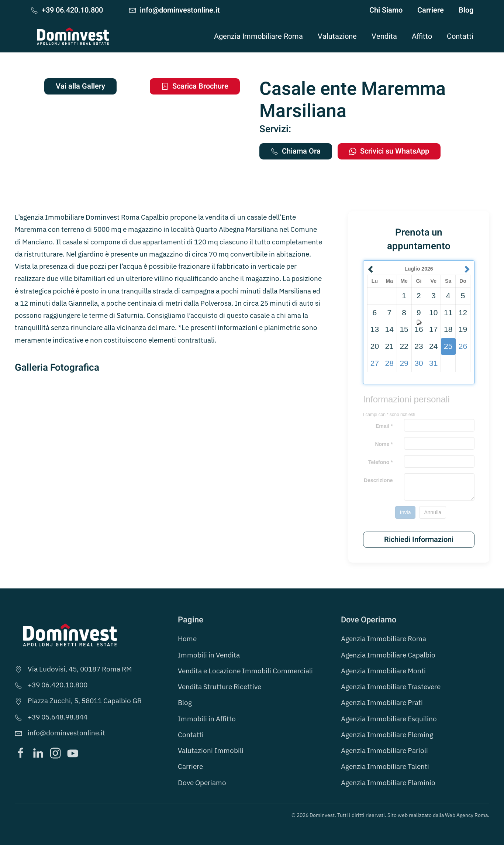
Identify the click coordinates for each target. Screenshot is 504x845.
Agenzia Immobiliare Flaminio (388, 783)
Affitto (422, 36)
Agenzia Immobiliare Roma (384, 639)
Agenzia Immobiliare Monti (383, 671)
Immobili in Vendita (209, 655)
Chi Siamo (386, 10)
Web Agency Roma (466, 815)
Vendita (384, 36)
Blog (466, 10)
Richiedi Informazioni (419, 540)
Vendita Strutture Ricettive (220, 687)
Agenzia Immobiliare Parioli (384, 750)
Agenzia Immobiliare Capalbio (388, 655)
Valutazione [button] (337, 36)
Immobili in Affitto (207, 719)
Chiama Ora (296, 151)
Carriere (431, 10)
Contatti (460, 36)
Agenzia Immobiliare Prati (382, 703)
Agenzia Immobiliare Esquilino (389, 719)
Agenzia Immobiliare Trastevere (391, 687)
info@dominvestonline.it (174, 10)
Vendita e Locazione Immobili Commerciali (245, 671)
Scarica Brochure (195, 86)
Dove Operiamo (202, 783)
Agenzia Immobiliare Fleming (387, 735)
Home (187, 639)
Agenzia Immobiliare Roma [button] (258, 36)
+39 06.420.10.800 (67, 10)
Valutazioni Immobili (211, 750)
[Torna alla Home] (73, 36)
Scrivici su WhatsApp (389, 151)
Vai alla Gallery (80, 86)
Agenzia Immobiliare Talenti (385, 766)
